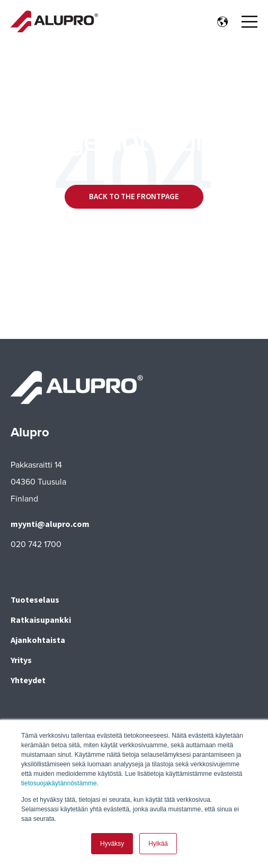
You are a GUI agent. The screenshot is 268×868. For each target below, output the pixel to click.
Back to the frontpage (134, 196)
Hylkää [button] (158, 844)
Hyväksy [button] (112, 844)
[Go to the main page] (54, 21)
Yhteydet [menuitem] (28, 680)
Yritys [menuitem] (21, 660)
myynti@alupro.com (50, 524)
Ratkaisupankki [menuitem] (41, 620)
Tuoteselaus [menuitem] (35, 599)
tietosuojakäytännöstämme (59, 784)
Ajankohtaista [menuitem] (38, 640)
